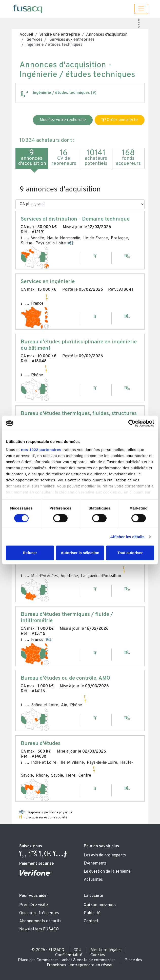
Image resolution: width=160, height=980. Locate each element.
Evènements (95, 864)
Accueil (26, 35)
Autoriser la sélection (80, 553)
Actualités (93, 880)
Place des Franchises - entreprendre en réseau (95, 963)
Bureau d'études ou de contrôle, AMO (66, 678)
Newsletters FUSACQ (39, 929)
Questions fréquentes (39, 913)
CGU (77, 950)
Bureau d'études (41, 744)
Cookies (98, 955)
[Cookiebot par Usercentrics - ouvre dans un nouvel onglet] (132, 423)
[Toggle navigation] (141, 9)
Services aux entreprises (71, 40)
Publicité (139, 24)
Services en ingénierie (48, 282)
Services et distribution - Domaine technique (75, 219)
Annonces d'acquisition (107, 35)
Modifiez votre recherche (63, 120)
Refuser (30, 553)
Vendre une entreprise (60, 35)
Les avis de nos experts (105, 855)
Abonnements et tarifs (40, 921)
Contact (91, 921)
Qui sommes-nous (100, 905)
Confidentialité (69, 955)
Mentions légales (106, 950)
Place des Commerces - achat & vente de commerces (67, 960)
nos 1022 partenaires (41, 450)
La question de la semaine (107, 872)
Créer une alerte (120, 120)
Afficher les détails (127, 537)
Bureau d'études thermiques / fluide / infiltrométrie (67, 618)
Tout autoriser (130, 553)
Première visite (34, 905)
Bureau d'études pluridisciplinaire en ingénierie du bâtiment (79, 345)
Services (34, 40)
